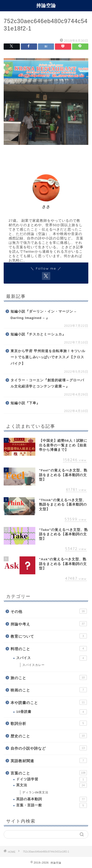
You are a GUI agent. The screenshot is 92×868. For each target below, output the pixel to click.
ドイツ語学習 (52, 779)
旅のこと (49, 677)
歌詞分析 (49, 723)
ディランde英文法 (35, 792)
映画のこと (49, 690)
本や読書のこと (49, 702)
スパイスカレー (33, 665)
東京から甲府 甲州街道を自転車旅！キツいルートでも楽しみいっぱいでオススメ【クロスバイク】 (48, 357)
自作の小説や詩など (49, 748)
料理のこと (49, 648)
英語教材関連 (49, 760)
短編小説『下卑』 (25, 403)
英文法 (52, 785)
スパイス (52, 658)
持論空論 (46, 5)
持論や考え (49, 624)
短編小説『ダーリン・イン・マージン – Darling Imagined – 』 (43, 315)
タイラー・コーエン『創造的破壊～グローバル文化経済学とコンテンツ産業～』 (47, 383)
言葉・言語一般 (52, 805)
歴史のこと (49, 736)
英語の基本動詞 (52, 799)
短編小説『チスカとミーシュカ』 (38, 334)
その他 (49, 611)
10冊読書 (52, 712)
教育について (49, 636)
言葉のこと (49, 773)
